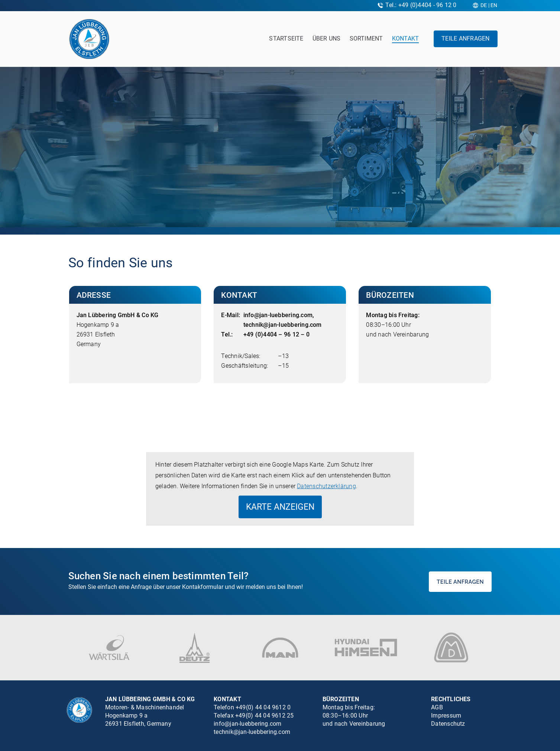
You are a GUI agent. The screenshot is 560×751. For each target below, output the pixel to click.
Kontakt (406, 38)
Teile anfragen (465, 38)
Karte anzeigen (280, 507)
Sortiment (366, 38)
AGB (437, 707)
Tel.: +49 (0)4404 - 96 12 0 (421, 5)
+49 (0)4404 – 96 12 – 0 (276, 334)
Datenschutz (448, 724)
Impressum (446, 715)
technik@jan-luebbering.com (283, 325)
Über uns (327, 38)
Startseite (286, 38)
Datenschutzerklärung (326, 486)
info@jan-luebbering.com (278, 315)
